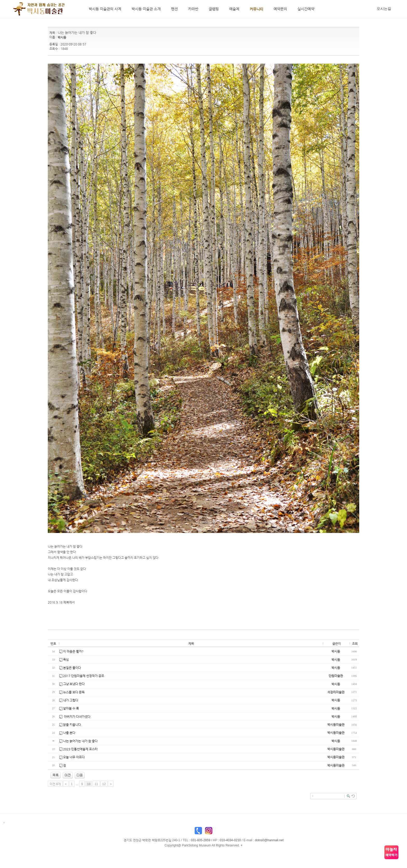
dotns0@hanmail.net (269, 840)
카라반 (193, 9)
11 (96, 784)
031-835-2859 (201, 840)
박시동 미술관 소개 (146, 9)
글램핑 (214, 9)
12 (104, 784)
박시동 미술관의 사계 (105, 9)
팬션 (174, 9)
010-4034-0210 (230, 840)
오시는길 (384, 9)
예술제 (234, 9)
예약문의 (280, 9)
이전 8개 (55, 784)
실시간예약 (306, 9)
